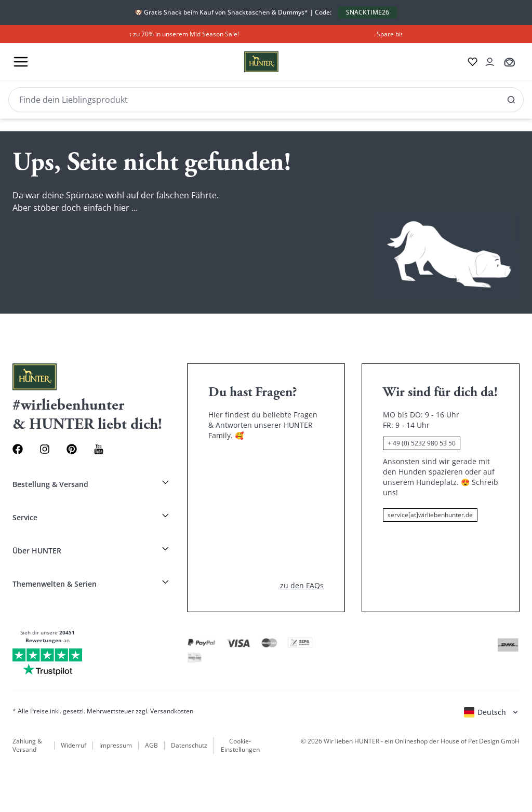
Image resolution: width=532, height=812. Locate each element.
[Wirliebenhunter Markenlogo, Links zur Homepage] (249, 62)
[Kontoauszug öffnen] (490, 62)
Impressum (116, 746)
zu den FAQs (302, 585)
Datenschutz (189, 746)
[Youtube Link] (99, 449)
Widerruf (74, 746)
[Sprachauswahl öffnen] (492, 712)
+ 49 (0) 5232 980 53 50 (422, 443)
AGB (151, 746)
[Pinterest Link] (72, 449)
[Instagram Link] (45, 449)
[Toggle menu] (21, 62)
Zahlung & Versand (27, 746)
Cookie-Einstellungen (240, 746)
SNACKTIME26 (368, 12)
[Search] (266, 100)
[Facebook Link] (18, 449)
